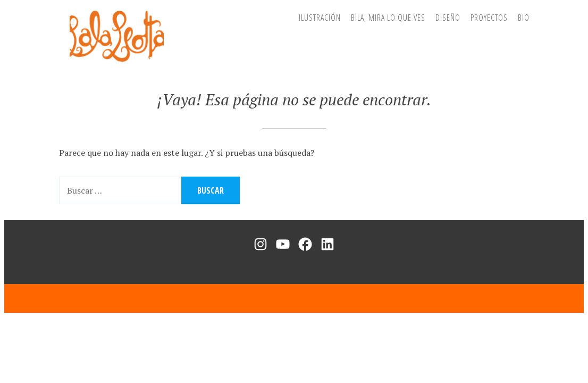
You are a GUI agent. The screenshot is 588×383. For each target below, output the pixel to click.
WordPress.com (364, 298)
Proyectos (489, 18)
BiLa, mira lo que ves (388, 18)
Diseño (448, 18)
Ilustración (320, 18)
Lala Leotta (72, 24)
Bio (524, 18)
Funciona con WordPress (236, 298)
